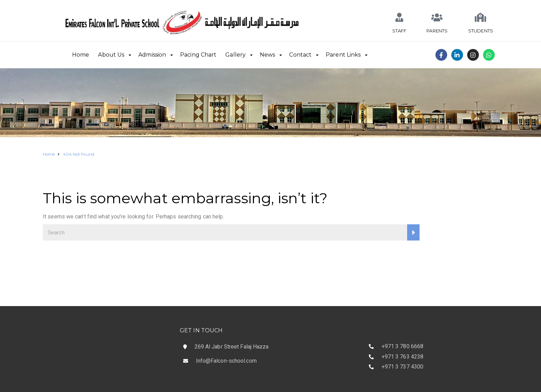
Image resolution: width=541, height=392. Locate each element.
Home (81, 55)
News (267, 55)
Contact (300, 55)
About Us (111, 55)
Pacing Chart (198, 55)
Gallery (235, 55)
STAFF (400, 31)
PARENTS (437, 31)
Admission (152, 55)
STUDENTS (481, 31)
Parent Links (343, 55)
